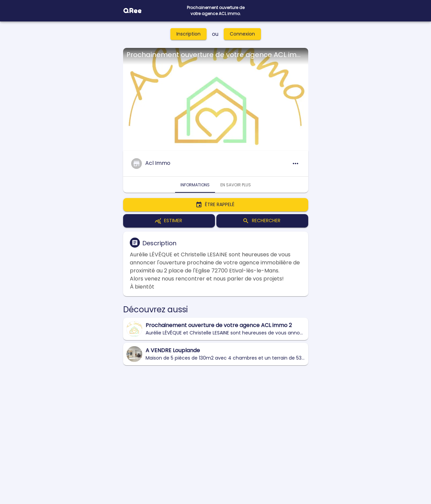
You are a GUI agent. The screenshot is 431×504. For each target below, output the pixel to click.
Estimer (169, 221)
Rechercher (262, 221)
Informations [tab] (195, 185)
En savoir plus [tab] (236, 185)
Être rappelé (216, 205)
